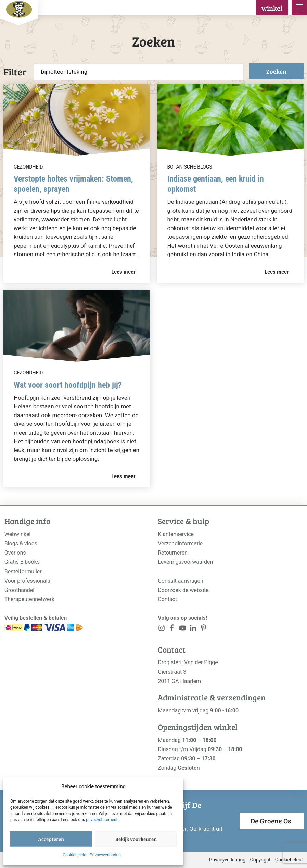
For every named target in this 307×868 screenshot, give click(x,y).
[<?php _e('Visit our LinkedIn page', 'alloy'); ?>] (193, 629)
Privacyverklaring (105, 855)
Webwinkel (18, 534)
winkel (272, 8)
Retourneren (173, 553)
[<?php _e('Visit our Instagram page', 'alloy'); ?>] (161, 629)
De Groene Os (271, 821)
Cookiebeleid (74, 855)
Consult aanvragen (181, 581)
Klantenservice (176, 534)
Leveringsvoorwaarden (185, 562)
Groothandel (19, 590)
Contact (167, 599)
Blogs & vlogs (21, 543)
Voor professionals (27, 581)
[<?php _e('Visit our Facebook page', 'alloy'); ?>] (172, 629)
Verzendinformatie (180, 543)
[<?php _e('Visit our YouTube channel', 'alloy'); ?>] (183, 629)
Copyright (260, 860)
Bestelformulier (23, 572)
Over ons (15, 553)
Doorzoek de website (183, 590)
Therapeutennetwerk (29, 599)
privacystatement (102, 820)
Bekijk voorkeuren (136, 839)
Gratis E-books (22, 562)
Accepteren (51, 839)
